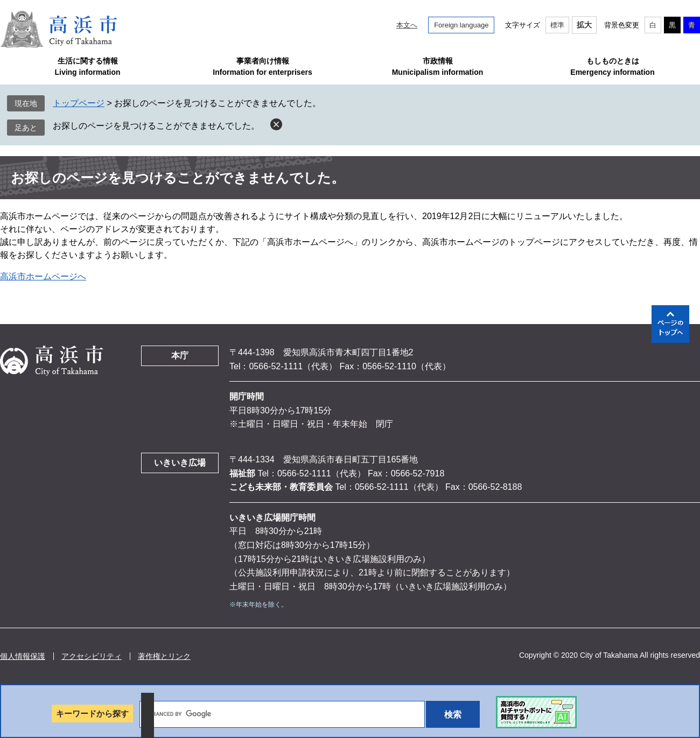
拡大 (584, 25)
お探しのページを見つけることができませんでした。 (156, 126)
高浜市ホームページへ (43, 276)
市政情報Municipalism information (438, 66)
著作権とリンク (164, 656)
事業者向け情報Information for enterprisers (262, 66)
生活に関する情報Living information (87, 66)
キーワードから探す (92, 714)
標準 (557, 25)
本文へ (407, 25)
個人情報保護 (23, 656)
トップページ (79, 103)
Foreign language (461, 25)
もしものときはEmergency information (612, 66)
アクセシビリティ (92, 656)
